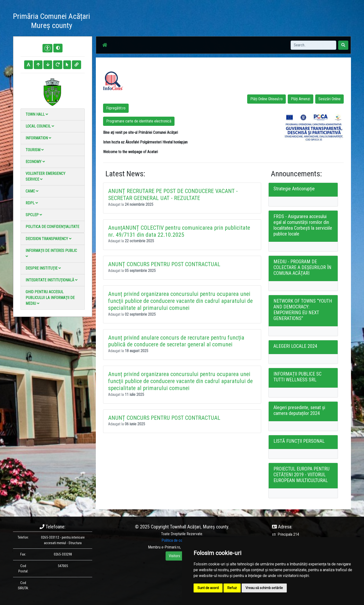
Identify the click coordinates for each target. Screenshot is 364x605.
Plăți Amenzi (301, 99)
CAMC (32, 191)
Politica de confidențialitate (52, 227)
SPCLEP (34, 215)
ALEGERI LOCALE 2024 (295, 346)
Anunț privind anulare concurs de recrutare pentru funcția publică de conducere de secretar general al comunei (176, 341)
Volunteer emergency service (45, 176)
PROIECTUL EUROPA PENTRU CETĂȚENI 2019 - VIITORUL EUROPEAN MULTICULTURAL (301, 475)
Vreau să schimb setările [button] (264, 588)
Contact (250, 22)
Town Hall (37, 114)
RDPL (32, 203)
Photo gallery (202, 22)
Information (38, 138)
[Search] (313, 45)
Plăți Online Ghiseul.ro (266, 99)
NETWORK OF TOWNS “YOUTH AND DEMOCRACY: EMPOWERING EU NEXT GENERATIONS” (303, 310)
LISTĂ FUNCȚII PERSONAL (299, 441)
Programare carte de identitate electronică (139, 121)
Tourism (35, 150)
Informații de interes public (51, 253)
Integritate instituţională (52, 280)
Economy (35, 162)
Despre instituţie (43, 268)
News (181, 22)
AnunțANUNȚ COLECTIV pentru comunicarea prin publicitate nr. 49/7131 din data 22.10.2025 (179, 231)
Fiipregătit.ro (116, 108)
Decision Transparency (49, 239)
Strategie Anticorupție (294, 189)
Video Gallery (228, 22)
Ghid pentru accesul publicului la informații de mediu (50, 298)
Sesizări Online (329, 99)
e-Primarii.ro (171, 547)
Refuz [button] (232, 588)
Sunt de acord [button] (208, 588)
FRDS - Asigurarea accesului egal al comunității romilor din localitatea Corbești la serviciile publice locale (303, 225)
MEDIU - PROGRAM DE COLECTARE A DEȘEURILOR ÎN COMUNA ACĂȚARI (302, 267)
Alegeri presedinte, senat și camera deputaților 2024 (299, 410)
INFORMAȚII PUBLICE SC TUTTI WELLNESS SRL (297, 377)
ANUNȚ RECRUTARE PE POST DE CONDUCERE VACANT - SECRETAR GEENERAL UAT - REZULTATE (173, 195)
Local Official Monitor (278, 22)
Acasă (166, 22)
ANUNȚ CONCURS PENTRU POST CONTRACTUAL (164, 264)
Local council (40, 126)
